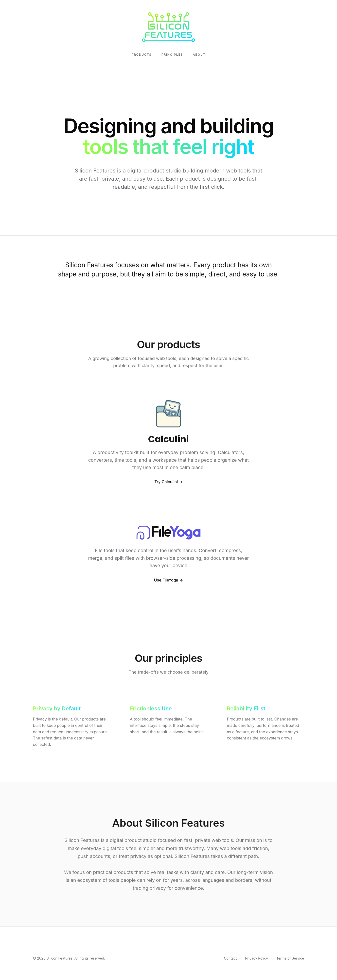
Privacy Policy (257, 958)
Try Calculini (166, 483)
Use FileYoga (166, 581)
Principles (172, 55)
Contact (230, 958)
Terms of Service (290, 958)
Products (142, 55)
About (199, 55)
